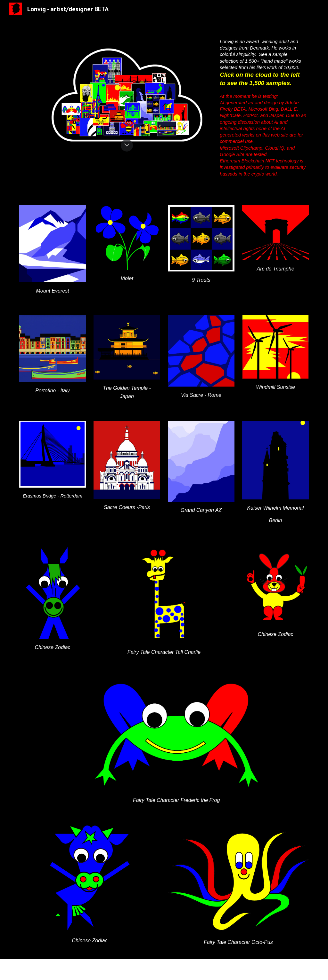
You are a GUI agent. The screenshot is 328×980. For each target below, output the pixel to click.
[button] (127, 145)
